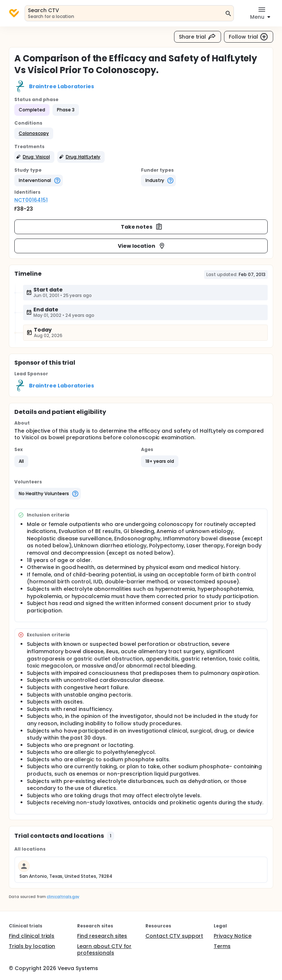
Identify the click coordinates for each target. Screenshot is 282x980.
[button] (34, 133)
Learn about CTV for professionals (104, 949)
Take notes (142, 227)
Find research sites (102, 936)
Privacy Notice (233, 936)
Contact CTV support (174, 936)
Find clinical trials (32, 936)
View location (142, 246)
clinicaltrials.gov (63, 897)
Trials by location (32, 946)
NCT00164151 (31, 200)
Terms (222, 946)
